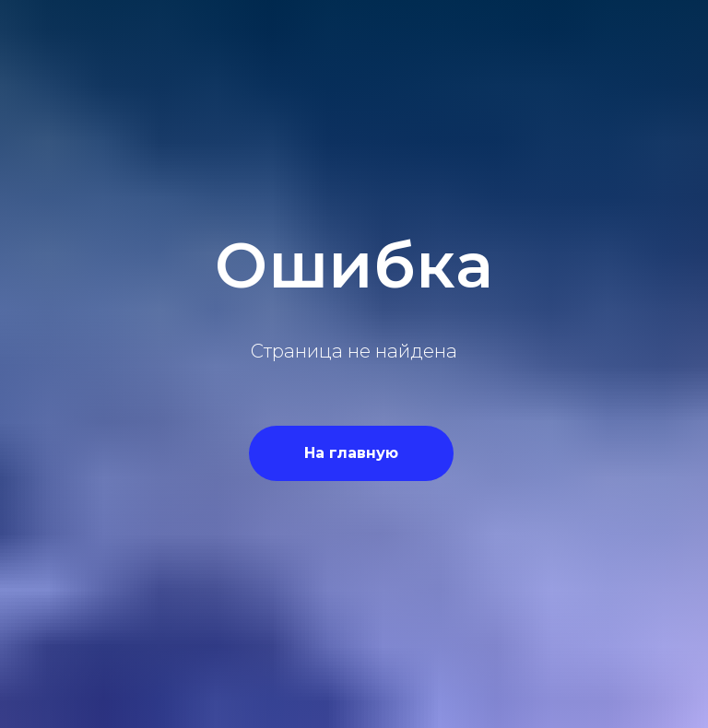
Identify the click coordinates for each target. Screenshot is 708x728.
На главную (351, 453)
